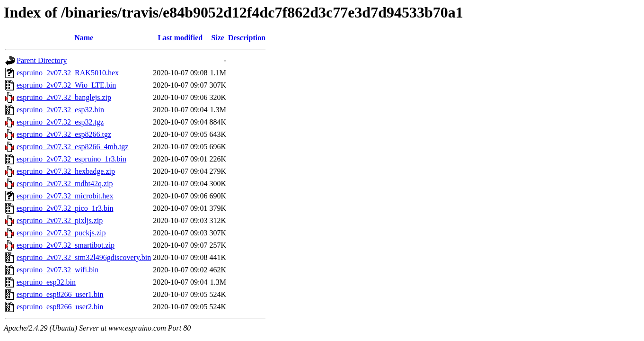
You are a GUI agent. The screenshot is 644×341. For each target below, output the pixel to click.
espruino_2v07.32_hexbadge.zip (66, 171)
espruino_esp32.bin (46, 282)
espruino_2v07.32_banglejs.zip (64, 97)
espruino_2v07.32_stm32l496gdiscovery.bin (84, 257)
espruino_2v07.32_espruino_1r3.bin (71, 159)
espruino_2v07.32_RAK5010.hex (68, 73)
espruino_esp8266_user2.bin (60, 307)
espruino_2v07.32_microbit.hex (65, 196)
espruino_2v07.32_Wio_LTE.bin (66, 85)
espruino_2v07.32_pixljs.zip (60, 220)
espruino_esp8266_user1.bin (60, 294)
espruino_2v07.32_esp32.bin (60, 110)
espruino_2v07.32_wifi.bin (57, 270)
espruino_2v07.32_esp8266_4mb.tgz (72, 147)
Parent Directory (42, 60)
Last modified (181, 38)
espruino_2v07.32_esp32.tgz (60, 122)
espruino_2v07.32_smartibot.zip (66, 245)
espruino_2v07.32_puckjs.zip (61, 233)
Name (84, 38)
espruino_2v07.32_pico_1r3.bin (65, 208)
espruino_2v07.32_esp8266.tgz (64, 134)
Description (247, 38)
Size (218, 38)
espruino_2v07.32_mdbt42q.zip (65, 184)
